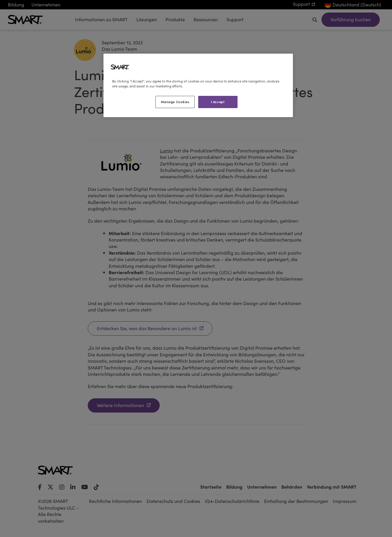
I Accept (218, 102)
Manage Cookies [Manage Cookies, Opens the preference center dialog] (175, 102)
